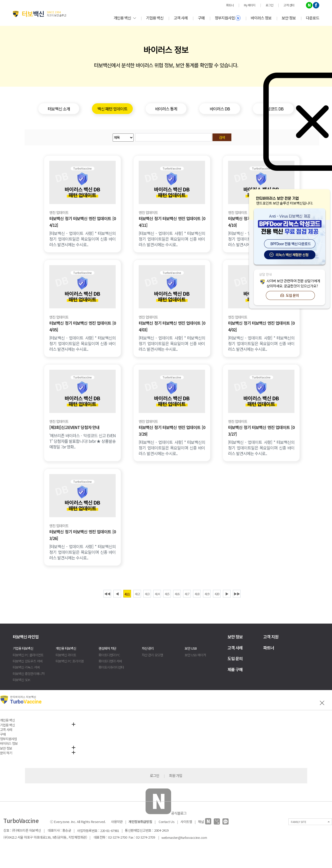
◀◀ (107, 594)
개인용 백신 (125, 18)
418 (197, 594)
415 (167, 594)
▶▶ (237, 594)
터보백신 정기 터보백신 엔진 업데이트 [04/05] (82, 326)
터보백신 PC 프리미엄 (70, 661)
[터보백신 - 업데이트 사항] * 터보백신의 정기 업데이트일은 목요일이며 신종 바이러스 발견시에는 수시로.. (82, 239)
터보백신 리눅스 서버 (26, 667)
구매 (201, 18)
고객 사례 (181, 18)
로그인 (155, 775)
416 (177, 594)
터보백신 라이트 (66, 655)
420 (217, 594)
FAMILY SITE (299, 822)
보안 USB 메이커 (195, 655)
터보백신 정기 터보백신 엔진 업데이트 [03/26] (82, 535)
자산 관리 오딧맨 (152, 655)
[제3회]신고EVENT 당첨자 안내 (74, 427)
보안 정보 (289, 18)
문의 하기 (6, 753)
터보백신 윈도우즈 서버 (28, 661)
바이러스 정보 (261, 18)
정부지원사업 (228, 18)
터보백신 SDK (21, 680)
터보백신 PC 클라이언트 (28, 655)
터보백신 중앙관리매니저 (29, 674)
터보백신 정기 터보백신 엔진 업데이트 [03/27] (261, 431)
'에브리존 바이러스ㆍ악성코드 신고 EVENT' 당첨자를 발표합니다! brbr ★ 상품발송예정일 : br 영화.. (82, 441)
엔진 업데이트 (59, 213)
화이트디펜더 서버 (110, 661)
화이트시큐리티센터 (111, 667)
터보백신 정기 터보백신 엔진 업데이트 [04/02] (261, 326)
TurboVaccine (21, 820)
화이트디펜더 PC (109, 655)
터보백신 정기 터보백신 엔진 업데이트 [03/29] (172, 431)
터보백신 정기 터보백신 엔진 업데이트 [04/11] (172, 222)
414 (157, 594)
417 (187, 594)
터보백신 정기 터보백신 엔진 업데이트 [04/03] (172, 326)
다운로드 (313, 18)
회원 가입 (176, 775)
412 (137, 594)
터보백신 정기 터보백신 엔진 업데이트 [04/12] (82, 222)
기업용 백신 (155, 18)
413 (147, 594)
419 (207, 594)
